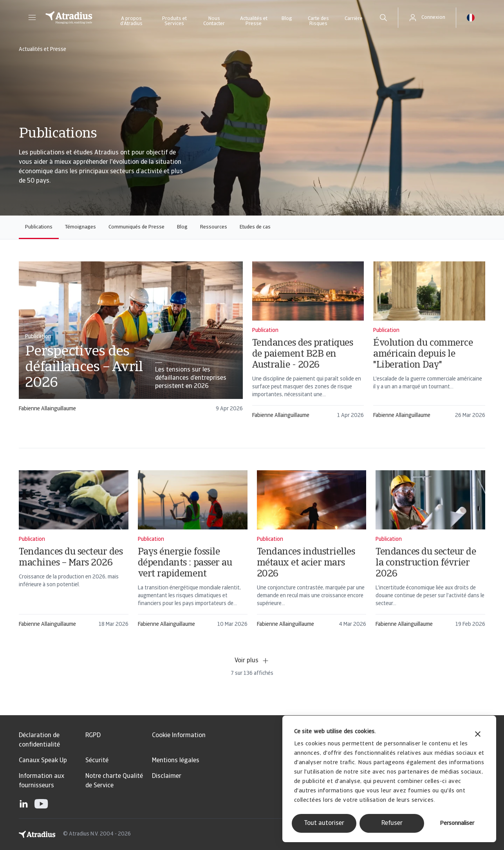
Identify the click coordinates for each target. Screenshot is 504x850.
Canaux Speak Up (43, 761)
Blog (287, 19)
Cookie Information (179, 736)
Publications (39, 227)
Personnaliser (457, 824)
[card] (131, 340)
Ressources (214, 227)
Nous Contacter (214, 21)
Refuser (392, 823)
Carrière (354, 19)
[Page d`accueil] (69, 18)
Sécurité (97, 761)
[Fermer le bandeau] (478, 735)
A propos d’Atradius (131, 21)
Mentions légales (176, 761)
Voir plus (252, 661)
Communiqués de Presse (136, 227)
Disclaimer (167, 776)
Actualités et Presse (254, 21)
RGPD (93, 736)
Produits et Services (174, 21)
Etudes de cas (255, 227)
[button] (32, 18)
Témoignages (80, 227)
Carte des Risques (318, 21)
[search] (383, 18)
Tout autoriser (324, 823)
